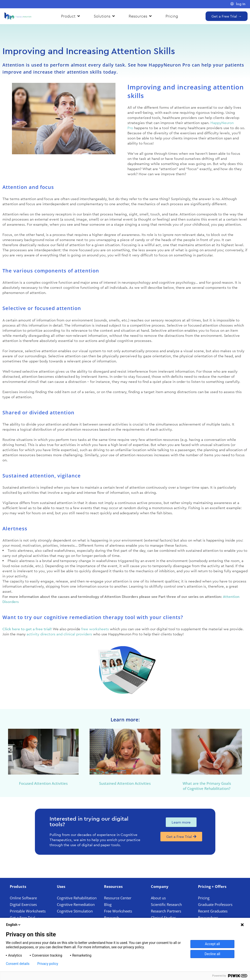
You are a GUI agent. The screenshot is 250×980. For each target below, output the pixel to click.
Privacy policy (48, 964)
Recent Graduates (213, 911)
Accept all (212, 944)
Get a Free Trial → (25, 918)
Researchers (209, 918)
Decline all (212, 954)
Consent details (18, 964)
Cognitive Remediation (76, 904)
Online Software (23, 898)
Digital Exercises (23, 904)
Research (112, 918)
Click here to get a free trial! (27, 629)
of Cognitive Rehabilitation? (207, 788)
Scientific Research (166, 904)
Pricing (204, 898)
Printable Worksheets (28, 911)
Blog (108, 904)
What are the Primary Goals (207, 783)
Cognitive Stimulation (75, 911)
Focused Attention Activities (43, 783)
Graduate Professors (215, 904)
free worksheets (95, 629)
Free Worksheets (119, 911)
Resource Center (118, 898)
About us (158, 898)
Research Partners (166, 911)
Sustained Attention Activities (125, 783)
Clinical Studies (164, 918)
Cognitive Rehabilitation (77, 898)
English (14, 925)
